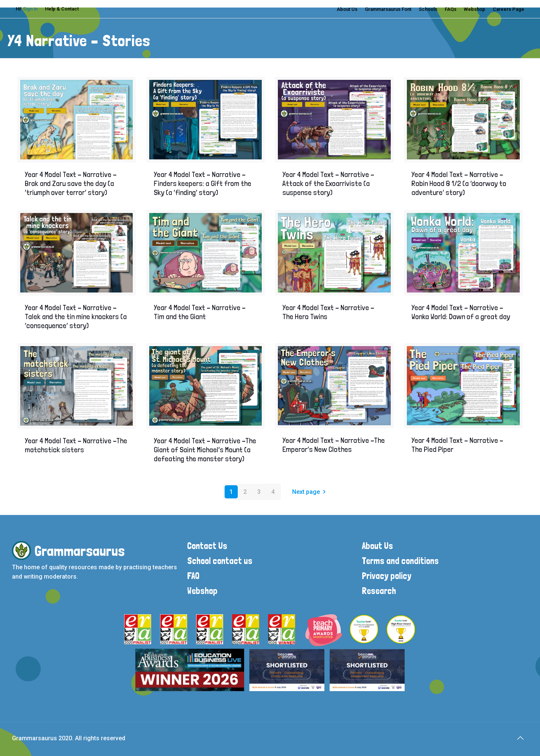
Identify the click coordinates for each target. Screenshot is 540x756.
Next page (310, 492)
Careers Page (508, 9)
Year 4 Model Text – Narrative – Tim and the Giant (200, 312)
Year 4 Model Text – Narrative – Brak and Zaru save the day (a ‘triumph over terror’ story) (71, 183)
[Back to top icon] (520, 738)
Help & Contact (62, 9)
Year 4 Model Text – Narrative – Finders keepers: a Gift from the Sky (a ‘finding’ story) (202, 183)
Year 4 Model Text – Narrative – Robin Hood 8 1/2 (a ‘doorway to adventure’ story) (459, 183)
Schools (428, 9)
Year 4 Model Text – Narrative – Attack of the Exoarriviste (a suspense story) (328, 183)
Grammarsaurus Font (388, 9)
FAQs (451, 9)
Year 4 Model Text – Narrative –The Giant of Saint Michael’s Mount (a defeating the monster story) (205, 450)
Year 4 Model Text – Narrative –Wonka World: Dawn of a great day (461, 312)
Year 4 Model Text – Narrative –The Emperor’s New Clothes (334, 445)
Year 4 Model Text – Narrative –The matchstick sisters (76, 445)
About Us (347, 9)
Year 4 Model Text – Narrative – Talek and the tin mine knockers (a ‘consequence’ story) (76, 316)
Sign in (30, 9)
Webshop (475, 9)
